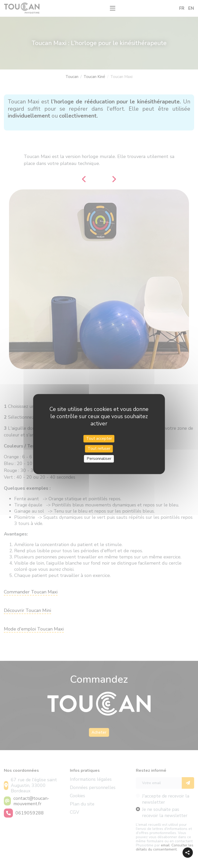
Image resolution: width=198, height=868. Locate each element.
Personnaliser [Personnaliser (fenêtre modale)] (99, 459)
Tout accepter (99, 439)
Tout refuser (99, 449)
